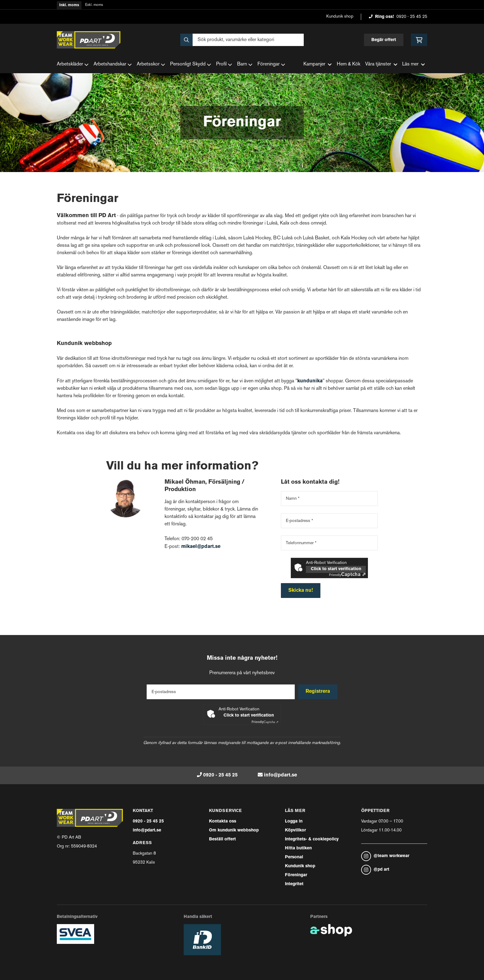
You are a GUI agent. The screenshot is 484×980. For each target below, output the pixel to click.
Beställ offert (222, 839)
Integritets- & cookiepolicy (312, 839)
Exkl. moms (94, 5)
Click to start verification (336, 569)
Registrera (319, 692)
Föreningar (271, 65)
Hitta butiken (298, 848)
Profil (224, 65)
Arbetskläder (73, 65)
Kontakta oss (223, 821)
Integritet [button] (294, 884)
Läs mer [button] (413, 64)
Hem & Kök (348, 64)
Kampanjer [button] (317, 64)
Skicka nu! (301, 591)
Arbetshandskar (113, 65)
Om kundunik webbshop (234, 830)
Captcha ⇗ (347, 575)
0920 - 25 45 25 (412, 17)
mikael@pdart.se (201, 547)
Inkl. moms (69, 5)
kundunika (310, 381)
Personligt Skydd (191, 65)
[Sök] (242, 40)
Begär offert (384, 40)
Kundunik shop (340, 17)
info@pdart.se (280, 775)
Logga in (294, 821)
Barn (245, 65)
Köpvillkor (295, 830)
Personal (294, 857)
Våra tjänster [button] (381, 64)
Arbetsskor (151, 65)
